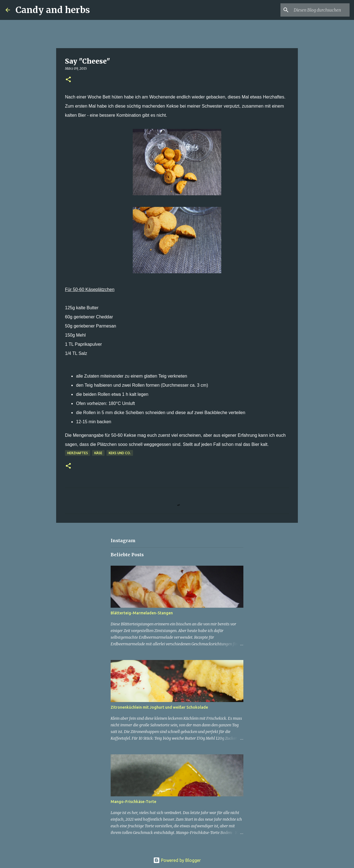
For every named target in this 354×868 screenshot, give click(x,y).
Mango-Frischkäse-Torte (133, 802)
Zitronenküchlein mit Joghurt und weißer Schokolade (159, 707)
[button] (68, 80)
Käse (98, 453)
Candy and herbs (53, 10)
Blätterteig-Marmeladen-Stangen (142, 613)
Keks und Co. (120, 453)
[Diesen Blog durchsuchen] (321, 10)
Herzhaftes (78, 453)
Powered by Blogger (177, 860)
